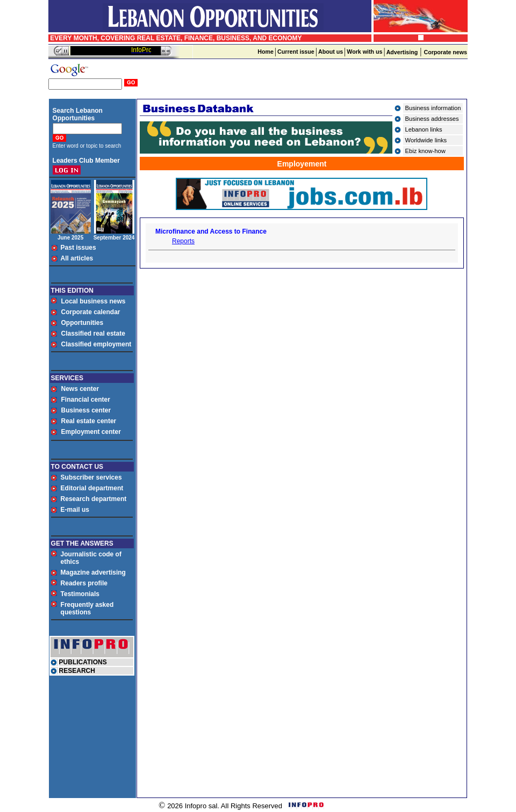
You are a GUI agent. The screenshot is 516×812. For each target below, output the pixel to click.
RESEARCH (77, 671)
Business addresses (432, 119)
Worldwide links (426, 140)
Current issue (296, 52)
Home (266, 52)
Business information (433, 108)
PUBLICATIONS (83, 662)
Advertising (402, 52)
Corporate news (445, 52)
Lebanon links (424, 129)
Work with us (364, 52)
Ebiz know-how (425, 151)
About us (331, 52)
